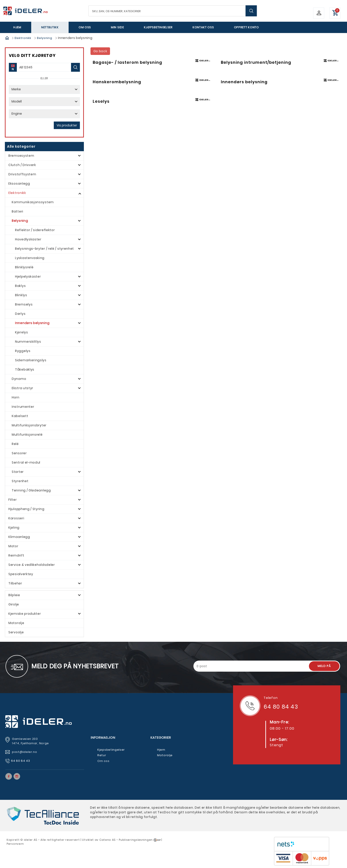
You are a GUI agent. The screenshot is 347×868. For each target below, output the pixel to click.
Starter (18, 472)
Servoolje (16, 632)
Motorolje (16, 623)
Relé (15, 444)
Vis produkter (67, 125)
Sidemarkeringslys (31, 360)
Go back (100, 51)
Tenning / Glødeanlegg (31, 490)
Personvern (15, 844)
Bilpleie (14, 595)
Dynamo (19, 379)
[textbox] (173, 11)
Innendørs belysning (32, 323)
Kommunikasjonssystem (33, 202)
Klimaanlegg (19, 537)
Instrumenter (23, 407)
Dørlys (20, 314)
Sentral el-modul (26, 462)
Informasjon (103, 738)
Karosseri (16, 518)
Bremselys (24, 304)
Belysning (44, 38)
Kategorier (161, 738)
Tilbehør (15, 583)
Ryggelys (23, 351)
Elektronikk (23, 38)
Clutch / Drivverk (22, 165)
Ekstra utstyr (22, 388)
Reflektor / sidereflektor (35, 230)
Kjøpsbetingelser (158, 27)
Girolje (14, 604)
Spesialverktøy (21, 574)
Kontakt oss (203, 27)
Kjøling (14, 528)
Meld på (324, 666)
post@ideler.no (25, 752)
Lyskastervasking (30, 258)
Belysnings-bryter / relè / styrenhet (44, 249)
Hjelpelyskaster (28, 276)
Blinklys (21, 295)
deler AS (31, 840)
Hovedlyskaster (28, 239)
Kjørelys (22, 332)
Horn (16, 397)
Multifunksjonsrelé (27, 435)
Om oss (85, 27)
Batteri (17, 211)
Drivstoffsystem (22, 174)
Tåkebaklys (25, 369)
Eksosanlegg (19, 184)
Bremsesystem (21, 156)
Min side (117, 27)
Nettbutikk (50, 27)
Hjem (17, 27)
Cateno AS (108, 840)
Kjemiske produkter (25, 614)
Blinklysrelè (24, 267)
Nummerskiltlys (28, 342)
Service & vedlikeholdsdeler (32, 565)
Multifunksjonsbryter (29, 425)
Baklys (20, 286)
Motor (13, 546)
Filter (13, 500)
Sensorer (19, 453)
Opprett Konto (246, 27)
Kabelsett (20, 416)
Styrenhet (20, 481)
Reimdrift (16, 555)
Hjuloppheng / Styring (26, 509)
